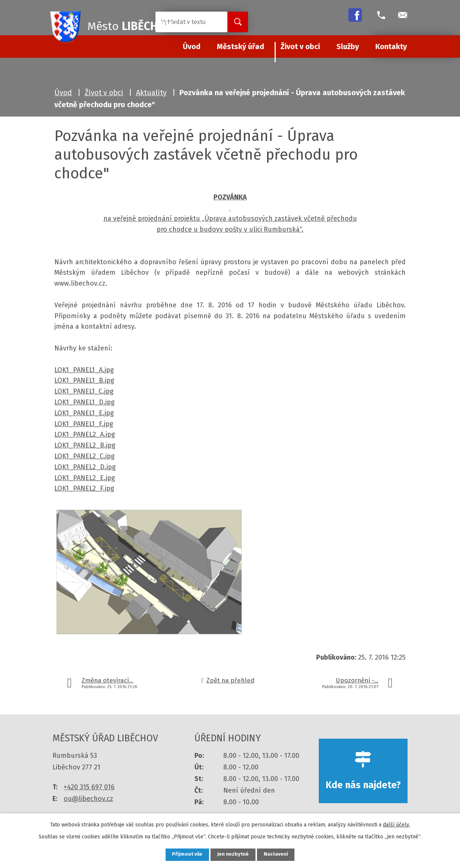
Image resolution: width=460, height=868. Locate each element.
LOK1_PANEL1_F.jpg (84, 424)
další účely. (396, 824)
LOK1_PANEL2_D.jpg (85, 467)
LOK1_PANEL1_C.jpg (84, 391)
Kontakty (391, 46)
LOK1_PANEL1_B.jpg (84, 380)
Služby (348, 46)
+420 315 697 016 (89, 787)
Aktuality (151, 93)
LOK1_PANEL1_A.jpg (84, 370)
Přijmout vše (184, 854)
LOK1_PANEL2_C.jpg (84, 456)
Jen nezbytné (233, 854)
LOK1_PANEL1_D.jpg (84, 402)
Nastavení (279, 854)
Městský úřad (240, 46)
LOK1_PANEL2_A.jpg (85, 434)
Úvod (63, 93)
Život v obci (300, 46)
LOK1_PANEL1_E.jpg (84, 413)
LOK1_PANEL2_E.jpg (85, 478)
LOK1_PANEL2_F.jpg (84, 488)
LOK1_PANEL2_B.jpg (85, 445)
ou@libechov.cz (88, 799)
